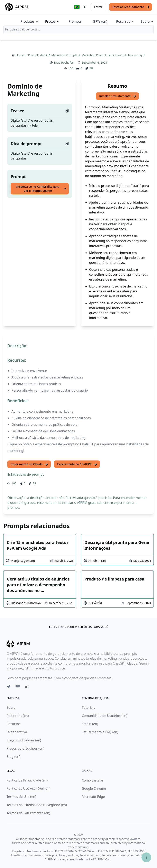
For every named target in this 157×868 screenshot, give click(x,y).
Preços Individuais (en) (24, 740)
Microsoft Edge (93, 797)
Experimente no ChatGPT (77, 464)
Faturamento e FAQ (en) (100, 732)
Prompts (75, 21)
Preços (52, 21)
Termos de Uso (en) (21, 797)
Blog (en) (13, 757)
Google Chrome (94, 788)
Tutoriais (88, 707)
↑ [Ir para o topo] (146, 857)
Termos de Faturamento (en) (28, 813)
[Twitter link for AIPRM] (9, 687)
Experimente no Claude (29, 464)
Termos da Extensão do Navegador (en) (37, 805)
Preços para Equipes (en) (25, 748)
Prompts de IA (38, 55)
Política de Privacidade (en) (27, 780)
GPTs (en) (100, 21)
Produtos (30, 21)
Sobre (147, 21)
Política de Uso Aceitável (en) (28, 788)
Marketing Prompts (65, 55)
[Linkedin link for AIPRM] (28, 687)
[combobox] (78, 29)
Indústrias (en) (18, 716)
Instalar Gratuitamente (131, 7)
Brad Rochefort (64, 62)
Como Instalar (93, 780)
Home (20, 55)
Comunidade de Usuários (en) (105, 716)
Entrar (98, 7)
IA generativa (17, 732)
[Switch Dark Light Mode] (85, 7)
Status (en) (90, 724)
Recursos (125, 21)
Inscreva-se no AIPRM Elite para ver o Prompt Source (41, 189)
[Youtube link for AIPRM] (18, 687)
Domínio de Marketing (127, 55)
